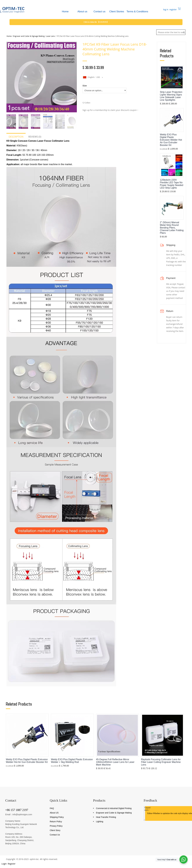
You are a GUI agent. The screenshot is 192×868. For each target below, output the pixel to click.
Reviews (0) (35, 137)
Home (9, 36)
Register (11, 864)
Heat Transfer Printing (106, 817)
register (173, 9)
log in (165, 9)
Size (85, 85)
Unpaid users (147, 809)
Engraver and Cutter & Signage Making (29, 36)
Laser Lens (50, 36)
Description (16, 137)
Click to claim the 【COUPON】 (96, 22)
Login (4, 864)
